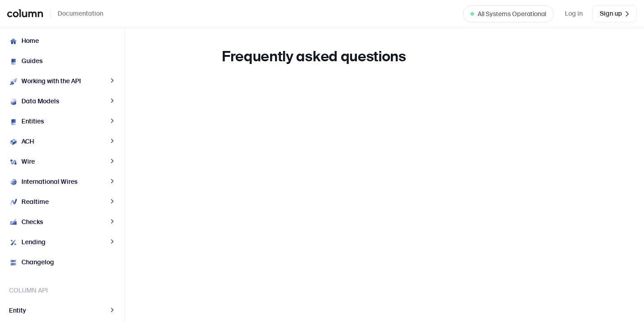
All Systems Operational (512, 14)
